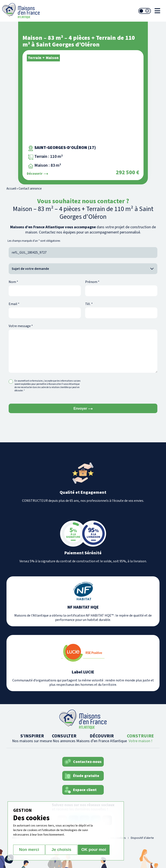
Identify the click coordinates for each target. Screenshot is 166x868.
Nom (13, 282)
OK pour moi (94, 850)
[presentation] (118, 388)
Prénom (92, 282)
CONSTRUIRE (140, 738)
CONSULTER (64, 738)
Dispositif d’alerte (142, 838)
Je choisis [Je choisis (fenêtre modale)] (61, 850)
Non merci (28, 850)
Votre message (21, 326)
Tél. (89, 304)
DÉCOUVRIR (102, 738)
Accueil (11, 189)
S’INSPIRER (32, 738)
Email (14, 304)
